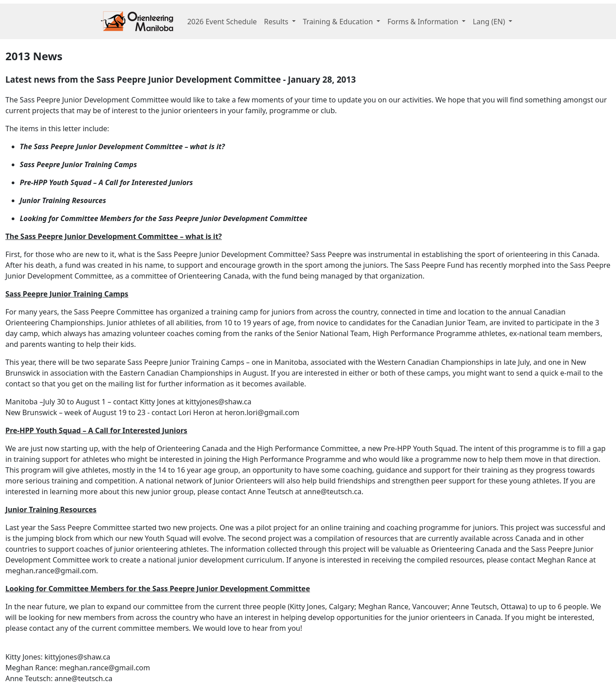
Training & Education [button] (339, 22)
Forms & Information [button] (424, 22)
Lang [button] (490, 22)
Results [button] (277, 22)
